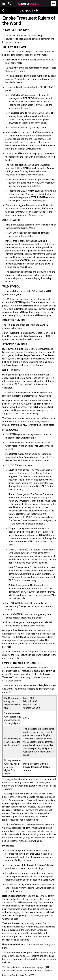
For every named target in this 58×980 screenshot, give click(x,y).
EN (54, 3)
